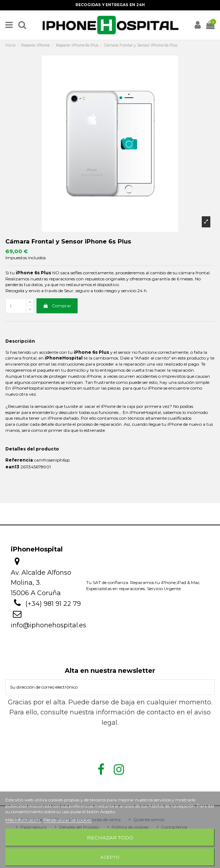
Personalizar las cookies (68, 820)
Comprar (57, 306)
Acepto (110, 857)
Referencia (19, 460)
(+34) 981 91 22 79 (53, 604)
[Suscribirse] (208, 687)
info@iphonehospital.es (48, 625)
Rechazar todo (110, 838)
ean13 (12, 467)
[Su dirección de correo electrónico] (104, 687)
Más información (23, 820)
